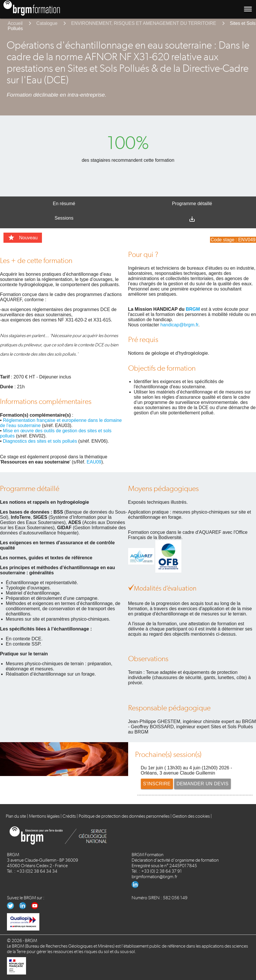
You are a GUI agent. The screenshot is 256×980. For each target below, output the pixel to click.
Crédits (69, 816)
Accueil (15, 23)
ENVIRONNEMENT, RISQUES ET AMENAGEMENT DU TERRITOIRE (144, 23)
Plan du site (16, 816)
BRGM (193, 309)
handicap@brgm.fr (179, 325)
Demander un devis (202, 784)
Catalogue (47, 23)
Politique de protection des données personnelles (124, 816)
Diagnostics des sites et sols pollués (40, 441)
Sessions (64, 218)
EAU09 (94, 462)
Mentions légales (44, 816)
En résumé (64, 204)
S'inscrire (157, 784)
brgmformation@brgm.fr (154, 877)
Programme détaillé (192, 204)
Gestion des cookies (191, 816)
